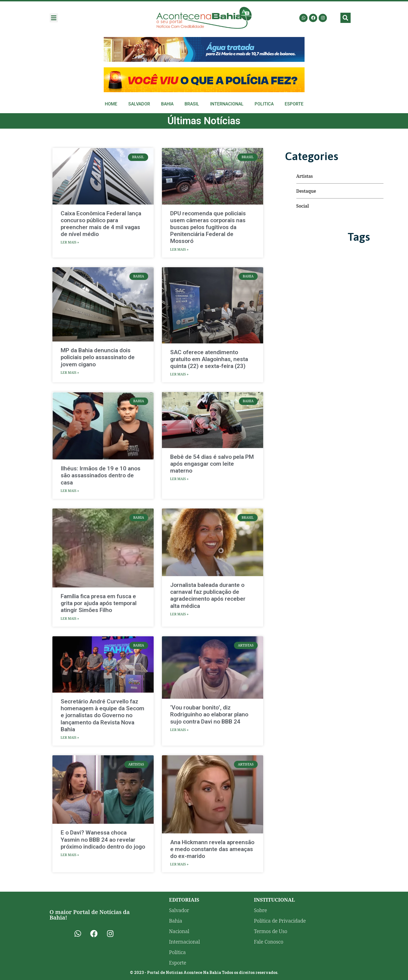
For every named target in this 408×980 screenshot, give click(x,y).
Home (111, 104)
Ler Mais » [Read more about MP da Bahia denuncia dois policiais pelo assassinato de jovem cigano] (70, 373)
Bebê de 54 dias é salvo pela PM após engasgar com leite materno (212, 464)
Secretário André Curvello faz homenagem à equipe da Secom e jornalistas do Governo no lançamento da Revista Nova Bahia (102, 715)
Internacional (227, 104)
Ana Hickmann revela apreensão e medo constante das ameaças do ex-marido (212, 849)
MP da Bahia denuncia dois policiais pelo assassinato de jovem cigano (98, 357)
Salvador (139, 104)
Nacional (179, 931)
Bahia (167, 104)
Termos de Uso (270, 931)
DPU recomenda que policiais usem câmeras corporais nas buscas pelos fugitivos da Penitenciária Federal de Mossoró (208, 227)
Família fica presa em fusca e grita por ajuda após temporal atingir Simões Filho (99, 603)
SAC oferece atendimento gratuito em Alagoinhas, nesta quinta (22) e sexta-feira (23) (209, 359)
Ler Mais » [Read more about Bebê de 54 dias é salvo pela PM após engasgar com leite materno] (179, 479)
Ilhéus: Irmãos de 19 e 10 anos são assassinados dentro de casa (101, 475)
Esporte (294, 104)
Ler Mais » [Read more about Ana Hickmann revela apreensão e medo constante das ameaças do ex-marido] (179, 864)
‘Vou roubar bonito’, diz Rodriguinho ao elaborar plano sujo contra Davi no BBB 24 (209, 714)
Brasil (192, 104)
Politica (264, 104)
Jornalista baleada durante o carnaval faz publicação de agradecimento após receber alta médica (208, 595)
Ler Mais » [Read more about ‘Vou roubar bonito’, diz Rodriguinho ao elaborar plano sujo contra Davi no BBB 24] (179, 730)
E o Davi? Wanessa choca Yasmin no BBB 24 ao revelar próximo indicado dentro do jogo (103, 839)
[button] (54, 18)
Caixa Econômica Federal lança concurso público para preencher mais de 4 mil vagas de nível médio (101, 224)
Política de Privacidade (280, 921)
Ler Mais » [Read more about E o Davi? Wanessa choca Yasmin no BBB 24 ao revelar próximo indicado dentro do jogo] (70, 855)
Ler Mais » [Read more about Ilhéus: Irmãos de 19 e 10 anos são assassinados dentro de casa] (70, 491)
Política (178, 952)
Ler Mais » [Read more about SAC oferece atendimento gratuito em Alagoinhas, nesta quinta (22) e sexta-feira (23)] (179, 374)
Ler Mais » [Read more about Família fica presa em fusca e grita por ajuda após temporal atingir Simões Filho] (70, 619)
